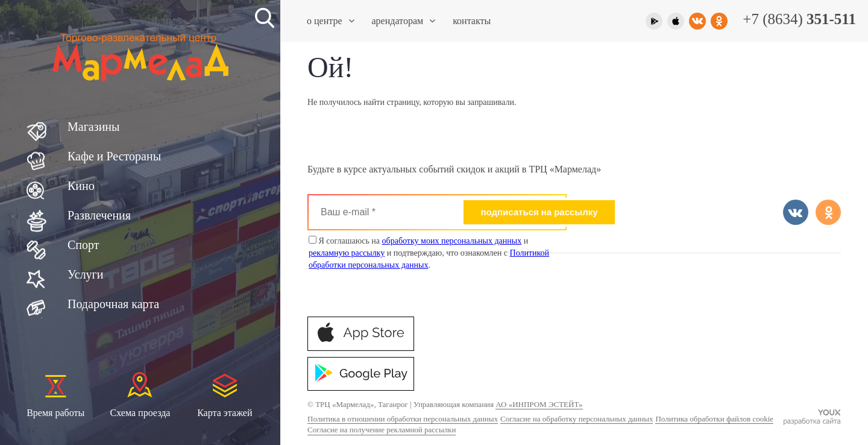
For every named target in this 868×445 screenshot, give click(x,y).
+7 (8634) (799, 19)
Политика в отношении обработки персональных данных (403, 419)
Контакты (472, 21)
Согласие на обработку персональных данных (577, 419)
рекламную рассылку (347, 253)
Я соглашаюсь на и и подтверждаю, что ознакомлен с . (429, 253)
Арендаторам (404, 21)
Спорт (83, 245)
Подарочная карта (113, 304)
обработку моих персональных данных (452, 241)
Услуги (86, 274)
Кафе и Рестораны (114, 156)
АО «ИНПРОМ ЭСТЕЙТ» (539, 404)
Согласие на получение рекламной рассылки (382, 430)
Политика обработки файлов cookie (714, 419)
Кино (81, 186)
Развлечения (99, 215)
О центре (331, 21)
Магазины (93, 127)
